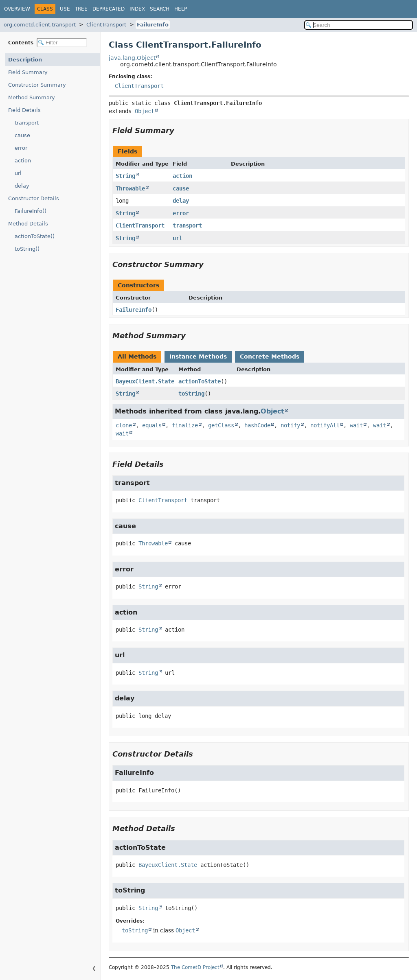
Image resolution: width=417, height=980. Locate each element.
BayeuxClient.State (145, 381)
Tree (81, 9)
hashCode (257, 425)
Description (25, 60)
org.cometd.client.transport (40, 25)
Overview (17, 9)
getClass (221, 425)
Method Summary (32, 97)
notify (290, 425)
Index (137, 9)
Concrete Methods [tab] (270, 357)
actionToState (200, 381)
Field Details (24, 110)
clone (124, 425)
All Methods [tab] (137, 357)
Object (145, 111)
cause (22, 135)
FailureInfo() (31, 211)
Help (181, 9)
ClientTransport (106, 25)
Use (65, 9)
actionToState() (35, 236)
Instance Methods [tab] (198, 357)
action (23, 161)
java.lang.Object (132, 58)
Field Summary (28, 72)
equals (152, 425)
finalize (185, 425)
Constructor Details (34, 198)
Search (160, 9)
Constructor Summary (37, 85)
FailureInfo (153, 25)
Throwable (130, 188)
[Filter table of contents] (62, 43)
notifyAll (325, 425)
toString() (27, 249)
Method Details (28, 224)
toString (191, 394)
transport (27, 123)
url (18, 173)
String (125, 176)
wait (356, 425)
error (21, 148)
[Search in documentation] (359, 25)
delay (22, 186)
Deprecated (109, 9)
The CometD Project (195, 967)
